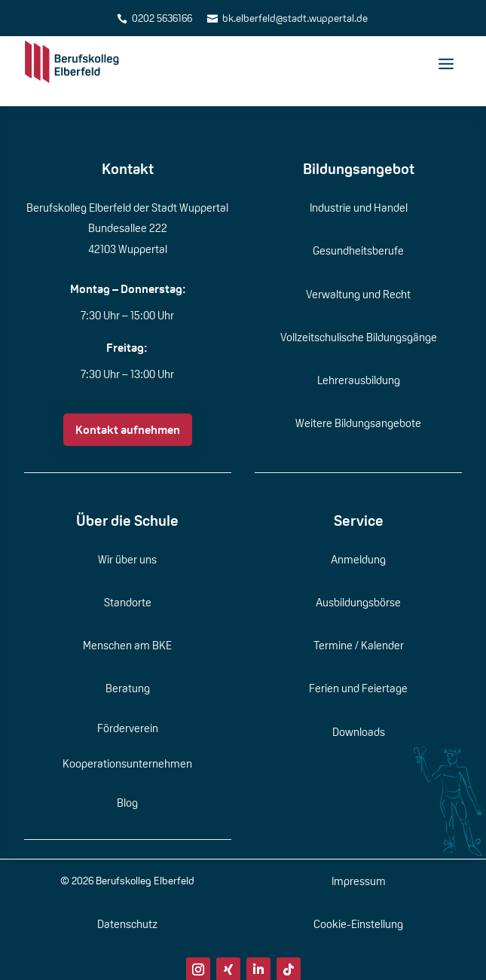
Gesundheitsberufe (358, 250)
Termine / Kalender (359, 645)
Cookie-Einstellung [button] (358, 924)
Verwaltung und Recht (358, 294)
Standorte (128, 602)
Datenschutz (127, 924)
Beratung (128, 688)
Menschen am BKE (127, 645)
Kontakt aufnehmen (128, 430)
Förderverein (128, 728)
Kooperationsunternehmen (127, 763)
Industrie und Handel (359, 208)
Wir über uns (127, 559)
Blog (127, 803)
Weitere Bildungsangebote (358, 423)
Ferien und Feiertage (358, 688)
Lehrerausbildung (359, 380)
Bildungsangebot (359, 169)
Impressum (359, 881)
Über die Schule (127, 521)
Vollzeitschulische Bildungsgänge (359, 337)
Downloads (359, 732)
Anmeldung (358, 559)
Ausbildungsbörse (358, 602)
